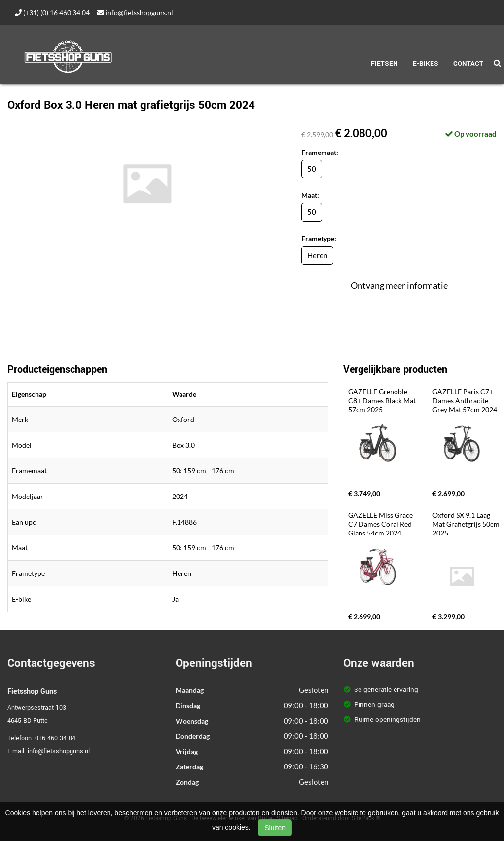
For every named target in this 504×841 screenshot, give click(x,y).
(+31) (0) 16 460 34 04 (52, 13)
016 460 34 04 (55, 738)
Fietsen (384, 63)
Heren (317, 255)
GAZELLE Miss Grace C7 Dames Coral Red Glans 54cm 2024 (381, 524)
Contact (468, 63)
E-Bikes (426, 63)
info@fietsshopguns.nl (135, 13)
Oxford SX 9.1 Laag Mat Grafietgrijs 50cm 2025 (467, 524)
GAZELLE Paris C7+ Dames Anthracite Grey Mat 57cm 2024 (465, 401)
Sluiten (275, 828)
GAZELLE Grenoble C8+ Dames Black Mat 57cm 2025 (383, 401)
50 (312, 169)
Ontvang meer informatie (399, 285)
